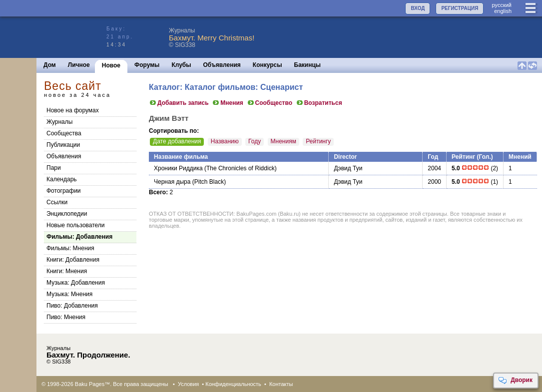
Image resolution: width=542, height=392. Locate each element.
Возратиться (319, 103)
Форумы (147, 65)
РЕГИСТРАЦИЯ (460, 8)
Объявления (222, 65)
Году (255, 141)
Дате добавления (177, 141)
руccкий (502, 5)
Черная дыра (172, 182)
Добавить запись (179, 103)
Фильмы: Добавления (79, 237)
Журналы (59, 122)
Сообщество (270, 103)
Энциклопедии (67, 214)
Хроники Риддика (178, 168)
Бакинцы (308, 65)
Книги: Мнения (67, 271)
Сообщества (64, 133)
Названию (225, 141)
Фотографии (64, 191)
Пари (54, 168)
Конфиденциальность (233, 384)
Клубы (181, 65)
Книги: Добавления (73, 260)
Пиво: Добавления (72, 306)
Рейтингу (318, 141)
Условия (188, 384)
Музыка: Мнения (69, 294)
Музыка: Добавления (76, 283)
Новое (111, 65)
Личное (79, 65)
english (503, 11)
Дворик (515, 381)
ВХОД (418, 8)
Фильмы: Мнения (70, 248)
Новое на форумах (73, 110)
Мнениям (283, 141)
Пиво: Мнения (66, 317)
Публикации (63, 145)
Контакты (281, 384)
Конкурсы (268, 65)
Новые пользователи (76, 225)
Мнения (228, 103)
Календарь (62, 179)
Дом (50, 65)
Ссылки (57, 202)
